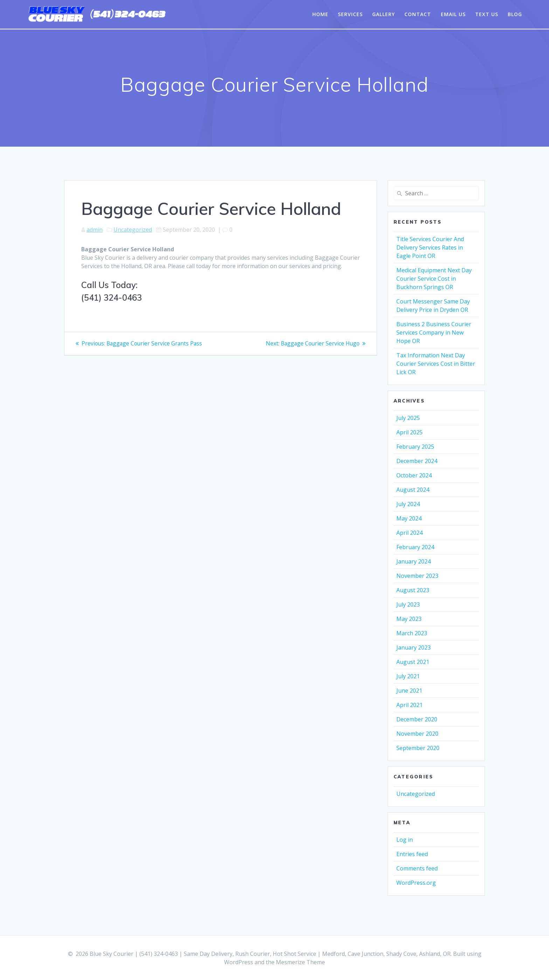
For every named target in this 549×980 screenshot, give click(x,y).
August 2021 (413, 662)
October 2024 (414, 475)
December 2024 (417, 461)
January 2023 (414, 647)
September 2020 (418, 748)
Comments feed (417, 868)
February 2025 (415, 447)
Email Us (453, 14)
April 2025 (409, 432)
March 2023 (412, 633)
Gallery (384, 14)
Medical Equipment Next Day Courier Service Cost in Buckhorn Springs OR (434, 279)
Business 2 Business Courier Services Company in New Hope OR (434, 332)
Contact (418, 14)
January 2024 (414, 561)
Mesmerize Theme (300, 962)
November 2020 (417, 734)
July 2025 (408, 418)
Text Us (487, 14)
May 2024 (409, 518)
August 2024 (413, 490)
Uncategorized (133, 230)
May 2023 (409, 619)
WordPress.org (416, 883)
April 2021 (409, 705)
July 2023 (408, 604)
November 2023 (417, 576)
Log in (405, 840)
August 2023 (413, 590)
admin (95, 230)
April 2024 (409, 533)
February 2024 (415, 547)
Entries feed (412, 854)
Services (350, 14)
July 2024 (408, 504)
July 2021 (408, 676)
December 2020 (417, 719)
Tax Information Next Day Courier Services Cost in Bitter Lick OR (436, 364)
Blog (515, 14)
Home (320, 14)
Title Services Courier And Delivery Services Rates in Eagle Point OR (430, 247)
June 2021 (409, 691)
